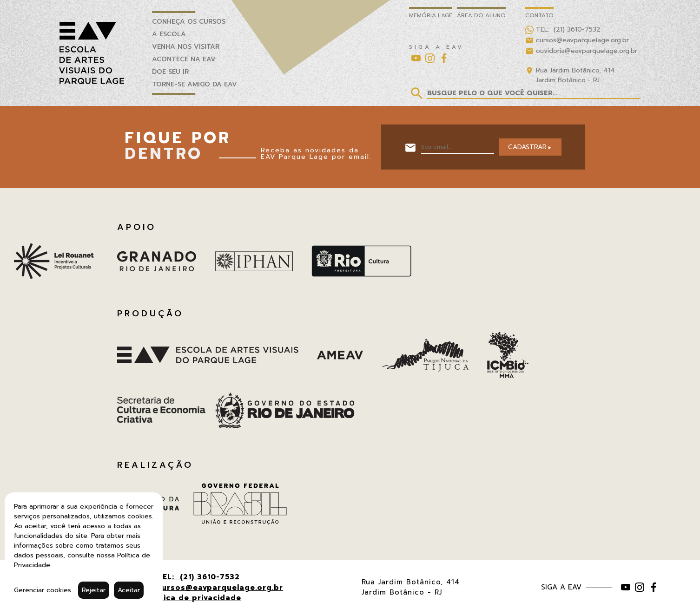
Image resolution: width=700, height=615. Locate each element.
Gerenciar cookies (43, 590)
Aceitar (129, 590)
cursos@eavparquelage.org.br (220, 588)
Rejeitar (94, 590)
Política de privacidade (193, 598)
